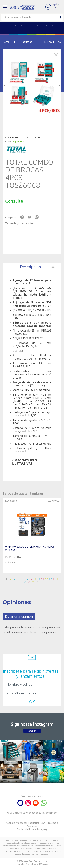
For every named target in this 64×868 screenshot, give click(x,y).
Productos (26, 42)
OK (32, 702)
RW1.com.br (44, 864)
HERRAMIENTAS (52, 42)
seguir (32, 731)
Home (6, 42)
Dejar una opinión (19, 617)
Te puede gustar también (19, 224)
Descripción (37, 267)
